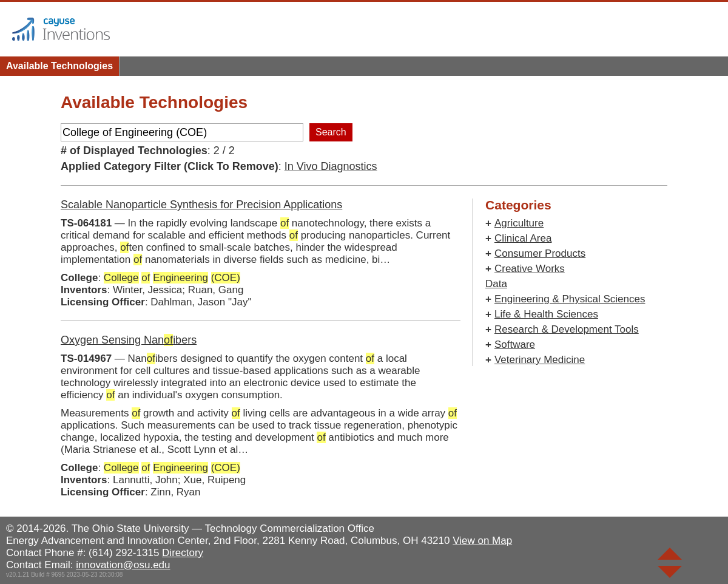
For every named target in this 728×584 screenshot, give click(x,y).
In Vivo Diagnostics (331, 166)
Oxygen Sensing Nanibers (129, 340)
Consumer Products (540, 253)
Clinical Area (523, 238)
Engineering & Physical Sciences (570, 299)
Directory (183, 553)
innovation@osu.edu (123, 565)
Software (515, 345)
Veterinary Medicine (540, 360)
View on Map (482, 541)
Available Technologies (59, 66)
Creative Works (530, 269)
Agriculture (519, 223)
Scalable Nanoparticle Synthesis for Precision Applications (201, 205)
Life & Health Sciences (546, 314)
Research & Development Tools (567, 329)
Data (496, 284)
